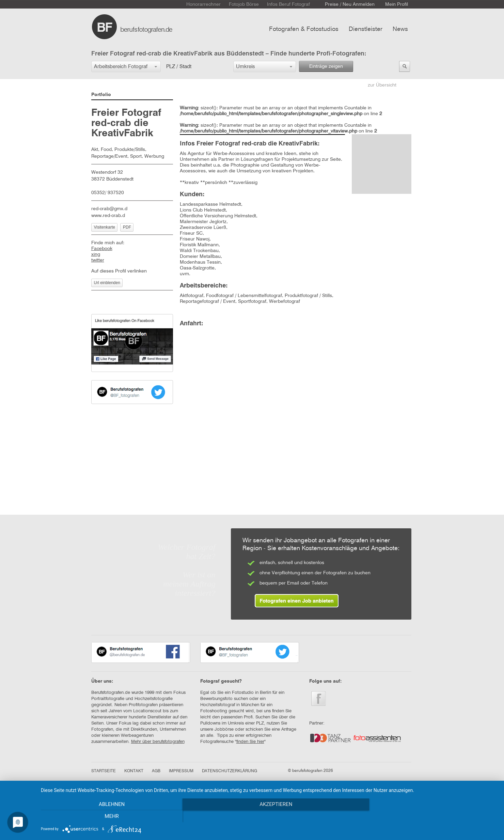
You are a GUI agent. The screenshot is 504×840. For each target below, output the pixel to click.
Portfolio (101, 95)
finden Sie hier (250, 742)
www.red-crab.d (108, 216)
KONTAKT (134, 771)
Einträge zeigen (326, 66)
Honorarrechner (203, 4)
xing (96, 254)
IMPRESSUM (181, 771)
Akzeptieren (269, 816)
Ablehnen (109, 816)
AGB (156, 771)
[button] (126, 67)
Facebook (102, 249)
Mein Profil (397, 4)
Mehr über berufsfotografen (158, 742)
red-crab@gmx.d (109, 209)
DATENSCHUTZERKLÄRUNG (230, 771)
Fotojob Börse (244, 4)
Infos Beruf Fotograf (288, 4)
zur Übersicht (382, 85)
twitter (98, 260)
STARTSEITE (104, 771)
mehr (429, 816)
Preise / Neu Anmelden (350, 4)
